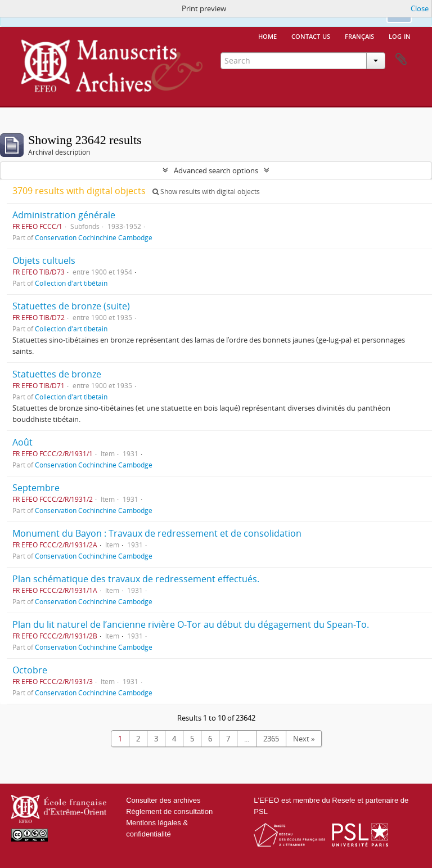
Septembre (36, 488)
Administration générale (64, 215)
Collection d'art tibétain (71, 283)
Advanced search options (216, 170)
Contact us (311, 35)
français (359, 35)
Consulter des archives (163, 800)
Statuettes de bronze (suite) (71, 306)
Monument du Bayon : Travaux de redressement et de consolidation (157, 533)
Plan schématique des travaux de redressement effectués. (136, 579)
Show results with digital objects (206, 192)
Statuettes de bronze (57, 374)
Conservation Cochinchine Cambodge (94, 237)
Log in (400, 35)
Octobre (30, 670)
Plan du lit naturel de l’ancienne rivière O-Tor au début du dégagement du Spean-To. (191, 624)
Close (420, 8)
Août (22, 442)
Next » (304, 739)
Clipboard (401, 60)
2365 (271, 739)
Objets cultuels (44, 260)
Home (267, 35)
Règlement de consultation (169, 811)
